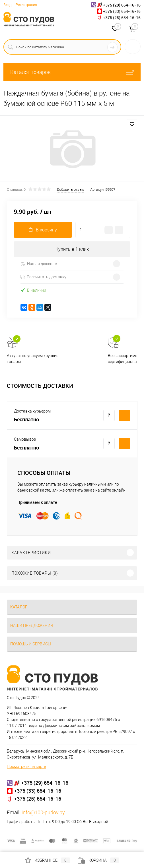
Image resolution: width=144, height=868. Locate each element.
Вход (7, 5)
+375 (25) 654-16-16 (122, 17)
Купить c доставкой (125, 415)
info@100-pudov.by (43, 812)
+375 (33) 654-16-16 (122, 11)
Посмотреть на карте (26, 767)
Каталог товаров (72, 72)
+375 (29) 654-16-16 (45, 783)
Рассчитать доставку (43, 277)
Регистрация (26, 5)
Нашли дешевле (39, 264)
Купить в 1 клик (72, 249)
